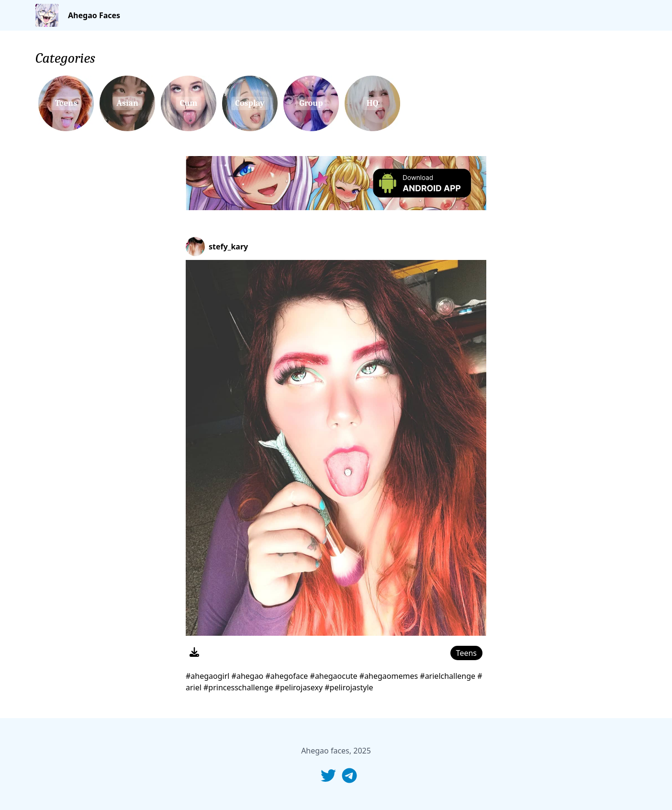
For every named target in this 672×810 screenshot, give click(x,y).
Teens (466, 653)
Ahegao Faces (94, 15)
